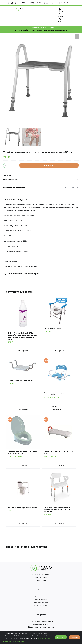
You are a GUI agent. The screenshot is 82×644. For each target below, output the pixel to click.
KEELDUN (74, 637)
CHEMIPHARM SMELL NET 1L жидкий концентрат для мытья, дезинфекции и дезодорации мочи (22, 336)
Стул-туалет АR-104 (53, 328)
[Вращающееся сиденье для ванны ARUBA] (59, 373)
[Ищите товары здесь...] (70, 3)
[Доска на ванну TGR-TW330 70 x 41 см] (59, 432)
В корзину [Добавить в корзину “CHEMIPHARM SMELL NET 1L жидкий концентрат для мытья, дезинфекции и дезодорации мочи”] (24, 351)
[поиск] (64, 3)
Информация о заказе (41, 624)
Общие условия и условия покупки (41, 627)
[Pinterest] (73, 188)
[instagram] (8, 3)
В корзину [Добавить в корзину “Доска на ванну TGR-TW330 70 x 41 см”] (60, 465)
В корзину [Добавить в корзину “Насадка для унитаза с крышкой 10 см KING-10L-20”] (24, 465)
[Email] (77, 188)
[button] (77, 37)
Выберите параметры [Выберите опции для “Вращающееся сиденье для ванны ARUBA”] (58, 408)
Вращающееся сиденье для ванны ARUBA (56, 394)
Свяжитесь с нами (41, 605)
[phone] (16, 3)
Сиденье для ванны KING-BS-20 (22, 381)
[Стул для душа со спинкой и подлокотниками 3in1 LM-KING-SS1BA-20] (59, 488)
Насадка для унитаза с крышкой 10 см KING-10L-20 (23, 453)
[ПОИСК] (60, 21)
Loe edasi (40, 638)
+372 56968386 (41, 596)
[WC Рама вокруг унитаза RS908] (23, 488)
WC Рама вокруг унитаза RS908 (22, 508)
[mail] (12, 3)
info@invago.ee (41, 599)
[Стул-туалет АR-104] (59, 311)
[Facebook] (65, 188)
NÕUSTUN (61, 637)
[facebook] (4, 3)
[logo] (21, 8)
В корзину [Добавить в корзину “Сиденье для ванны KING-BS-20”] (24, 409)
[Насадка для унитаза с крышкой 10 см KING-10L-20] (23, 432)
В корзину (49, 165)
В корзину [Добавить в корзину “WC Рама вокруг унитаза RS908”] (24, 523)
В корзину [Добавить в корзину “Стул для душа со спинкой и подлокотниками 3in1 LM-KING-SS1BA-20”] (60, 523)
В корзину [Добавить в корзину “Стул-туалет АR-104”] (60, 351)
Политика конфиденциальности (41, 621)
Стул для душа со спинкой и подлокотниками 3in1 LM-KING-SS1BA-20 (58, 510)
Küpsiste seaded (19, 641)
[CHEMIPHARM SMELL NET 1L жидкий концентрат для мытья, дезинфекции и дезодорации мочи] (23, 313)
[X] (69, 188)
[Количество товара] (10, 165)
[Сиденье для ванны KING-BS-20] (23, 367)
